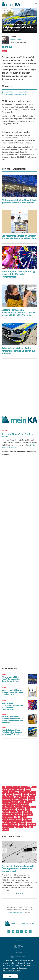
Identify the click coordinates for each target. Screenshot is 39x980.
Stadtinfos (20, 789)
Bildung (25, 794)
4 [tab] (23, 893)
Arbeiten (28, 802)
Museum (31, 797)
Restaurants (6, 804)
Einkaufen (17, 794)
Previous (5, 850)
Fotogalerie (14, 825)
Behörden (5, 812)
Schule (21, 802)
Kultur (11, 792)
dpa (3, 787)
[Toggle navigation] (36, 4)
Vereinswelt (13, 822)
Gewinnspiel (16, 799)
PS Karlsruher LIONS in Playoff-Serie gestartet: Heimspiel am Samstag (19, 201)
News (4, 51)
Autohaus (5, 830)
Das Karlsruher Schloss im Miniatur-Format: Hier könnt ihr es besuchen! (19, 237)
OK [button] (10, 976)
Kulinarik (9, 794)
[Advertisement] (19, 386)
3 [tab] (21, 893)
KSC (28, 787)
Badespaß (19, 797)
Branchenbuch (24, 804)
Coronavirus (16, 787)
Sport (23, 787)
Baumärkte (18, 827)
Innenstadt (21, 809)
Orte (28, 809)
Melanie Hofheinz (17, 40)
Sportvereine (28, 814)
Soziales (15, 802)
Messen (5, 792)
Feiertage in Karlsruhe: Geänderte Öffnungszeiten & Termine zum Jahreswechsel (18, 869)
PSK (16, 792)
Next (34, 850)
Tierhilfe (32, 794)
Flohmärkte (31, 825)
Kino (25, 797)
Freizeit (5, 789)
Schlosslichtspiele (8, 820)
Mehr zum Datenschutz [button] (12, 971)
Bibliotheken (27, 820)
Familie (24, 799)
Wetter (11, 797)
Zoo (3, 794)
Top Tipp (5, 825)
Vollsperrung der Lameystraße (15, 94)
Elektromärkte (28, 827)
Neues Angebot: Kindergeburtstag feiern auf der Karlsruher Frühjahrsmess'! (18, 274)
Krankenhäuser (7, 807)
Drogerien (23, 825)
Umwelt (5, 797)
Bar (16, 817)
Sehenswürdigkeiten (9, 809)
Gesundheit (6, 799)
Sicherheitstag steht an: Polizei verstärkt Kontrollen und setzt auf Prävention (18, 351)
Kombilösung (24, 792)
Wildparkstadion (8, 814)
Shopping (25, 807)
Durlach (5, 822)
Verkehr (15, 804)
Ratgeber (17, 807)
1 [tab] (16, 893)
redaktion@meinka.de (16, 912)
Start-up (19, 820)
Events (34, 787)
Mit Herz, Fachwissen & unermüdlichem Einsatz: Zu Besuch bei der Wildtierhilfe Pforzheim (19, 313)
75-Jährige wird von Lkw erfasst (16, 92)
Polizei (28, 789)
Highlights (18, 814)
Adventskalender (16, 812)
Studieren (32, 799)
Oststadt (22, 822)
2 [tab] (19, 893)
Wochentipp (6, 802)
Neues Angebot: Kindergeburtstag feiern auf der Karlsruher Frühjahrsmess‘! (12, 706)
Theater (33, 807)
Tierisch (33, 792)
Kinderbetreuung (8, 817)
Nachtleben (27, 812)
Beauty (29, 822)
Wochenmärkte (7, 827)
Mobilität (12, 789)
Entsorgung (23, 817)
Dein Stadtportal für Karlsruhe (20, 923)
